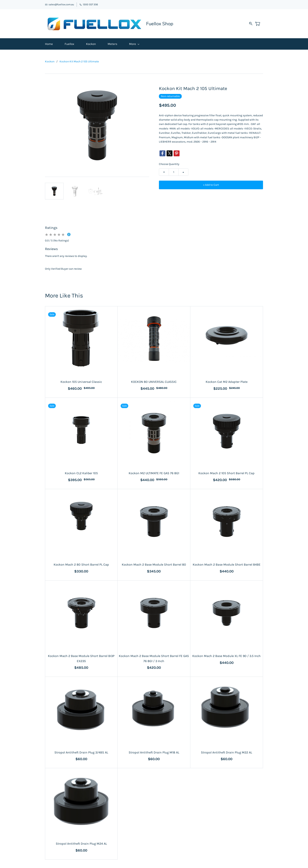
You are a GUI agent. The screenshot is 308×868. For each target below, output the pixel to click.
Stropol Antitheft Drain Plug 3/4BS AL (81, 751)
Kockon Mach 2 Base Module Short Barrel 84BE (227, 563)
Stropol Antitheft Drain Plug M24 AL (81, 842)
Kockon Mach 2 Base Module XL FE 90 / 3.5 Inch (226, 655)
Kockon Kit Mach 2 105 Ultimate (79, 60)
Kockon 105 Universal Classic (81, 380)
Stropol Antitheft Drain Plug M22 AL (226, 751)
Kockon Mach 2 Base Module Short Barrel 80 (154, 563)
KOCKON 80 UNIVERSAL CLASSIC (154, 380)
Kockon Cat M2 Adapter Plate (227, 380)
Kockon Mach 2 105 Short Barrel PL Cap (226, 472)
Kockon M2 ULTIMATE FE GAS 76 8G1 (154, 472)
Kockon (50, 60)
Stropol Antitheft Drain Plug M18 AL (154, 751)
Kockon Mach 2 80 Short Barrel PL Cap (81, 563)
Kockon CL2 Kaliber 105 (81, 472)
